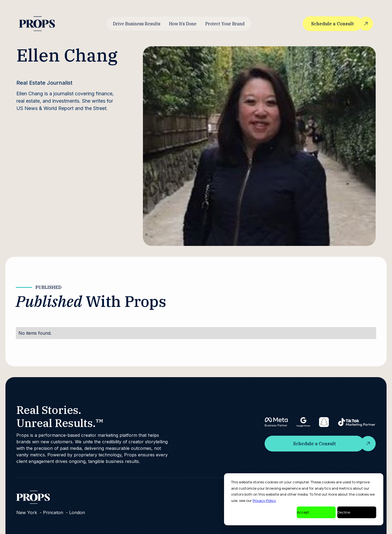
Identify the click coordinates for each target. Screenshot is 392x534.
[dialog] (304, 499)
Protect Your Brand (225, 24)
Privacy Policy (264, 501)
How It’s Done (183, 24)
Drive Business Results (137, 24)
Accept (303, 512)
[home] (37, 24)
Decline (344, 512)
